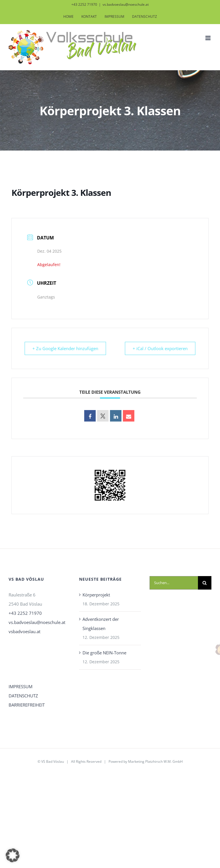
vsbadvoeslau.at (24, 631)
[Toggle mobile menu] (208, 38)
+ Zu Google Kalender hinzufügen (66, 348)
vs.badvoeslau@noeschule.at (126, 4)
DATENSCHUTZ (23, 696)
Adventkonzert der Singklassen (101, 624)
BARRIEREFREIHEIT (27, 705)
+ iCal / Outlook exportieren (160, 348)
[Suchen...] (174, 583)
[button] (13, 855)
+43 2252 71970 (25, 613)
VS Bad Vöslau (53, 761)
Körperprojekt (96, 595)
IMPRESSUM (20, 686)
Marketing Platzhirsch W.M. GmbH (155, 761)
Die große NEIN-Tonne (104, 653)
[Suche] (205, 583)
